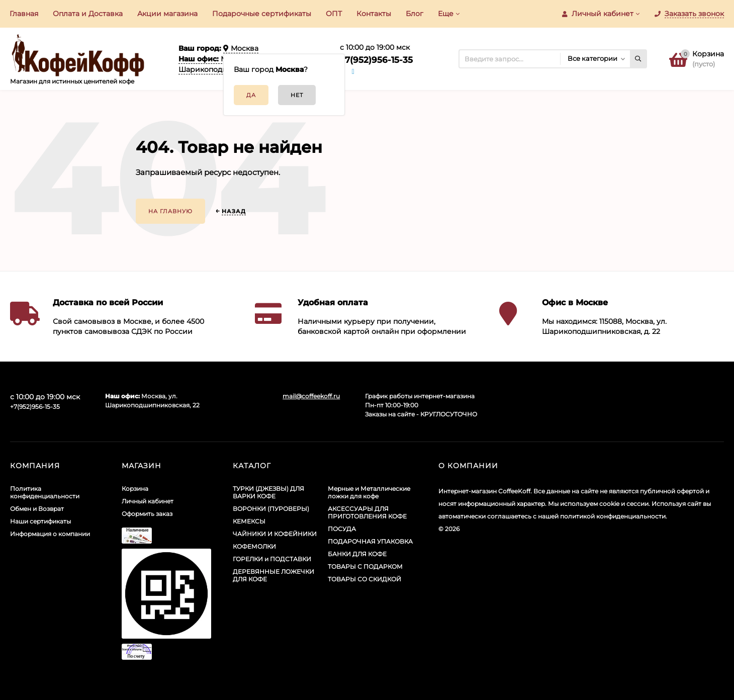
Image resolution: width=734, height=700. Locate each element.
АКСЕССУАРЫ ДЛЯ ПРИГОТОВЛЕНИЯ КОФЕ (367, 512)
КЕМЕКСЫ (249, 521)
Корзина (135, 489)
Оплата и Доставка (88, 14)
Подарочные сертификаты (262, 14)
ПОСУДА (342, 529)
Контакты (374, 14)
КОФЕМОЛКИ (254, 546)
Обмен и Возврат (37, 509)
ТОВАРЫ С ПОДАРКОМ (365, 566)
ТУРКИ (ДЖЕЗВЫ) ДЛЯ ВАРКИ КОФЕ (268, 492)
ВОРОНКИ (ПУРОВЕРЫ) (271, 509)
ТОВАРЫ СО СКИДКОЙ (364, 579)
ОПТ (334, 14)
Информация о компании (50, 534)
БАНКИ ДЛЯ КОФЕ (357, 554)
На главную (170, 211)
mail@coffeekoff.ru (311, 396)
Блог (415, 14)
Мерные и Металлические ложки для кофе (369, 492)
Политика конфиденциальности (45, 492)
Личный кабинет (148, 501)
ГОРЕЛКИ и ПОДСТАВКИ (272, 559)
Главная (24, 14)
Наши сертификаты (40, 521)
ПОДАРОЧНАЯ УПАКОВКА (370, 541)
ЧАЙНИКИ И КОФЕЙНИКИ (275, 534)
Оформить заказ (147, 514)
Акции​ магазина (167, 14)
